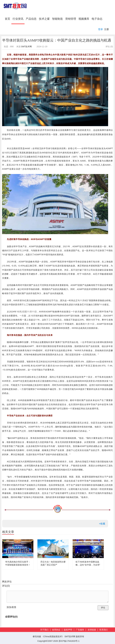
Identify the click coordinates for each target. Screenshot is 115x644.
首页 (8, 19)
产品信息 (31, 19)
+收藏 (102, 524)
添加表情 (11, 607)
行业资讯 (18, 19)
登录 (100, 29)
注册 (106, 29)
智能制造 (57, 19)
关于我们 (44, 630)
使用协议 (56, 630)
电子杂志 (97, 19)
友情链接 (92, 630)
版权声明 (68, 630)
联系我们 (104, 630)
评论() (6, 586)
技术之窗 (44, 19)
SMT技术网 (27, 47)
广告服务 (80, 630)
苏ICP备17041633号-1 (69, 641)
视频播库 (84, 19)
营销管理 (71, 19)
